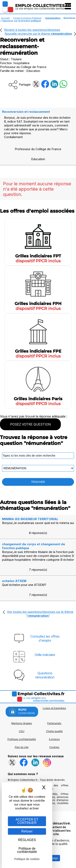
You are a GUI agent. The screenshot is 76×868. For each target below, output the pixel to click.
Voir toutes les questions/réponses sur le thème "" (40, 614)
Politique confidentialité (22, 739)
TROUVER (38, 482)
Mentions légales (22, 723)
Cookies (54, 747)
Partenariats (54, 723)
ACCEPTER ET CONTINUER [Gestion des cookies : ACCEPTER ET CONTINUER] (27, 821)
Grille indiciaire (45, 655)
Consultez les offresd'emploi (45, 638)
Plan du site (22, 747)
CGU (22, 731)
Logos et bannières (54, 708)
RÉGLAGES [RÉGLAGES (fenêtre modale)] (27, 840)
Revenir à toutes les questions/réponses (32, 30)
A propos (54, 739)
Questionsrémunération (45, 675)
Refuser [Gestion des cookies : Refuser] (27, 831)
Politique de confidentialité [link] (27, 850)
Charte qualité (54, 731)
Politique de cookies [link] (27, 859)
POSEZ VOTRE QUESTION (30, 424)
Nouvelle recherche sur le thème (38, 34)
